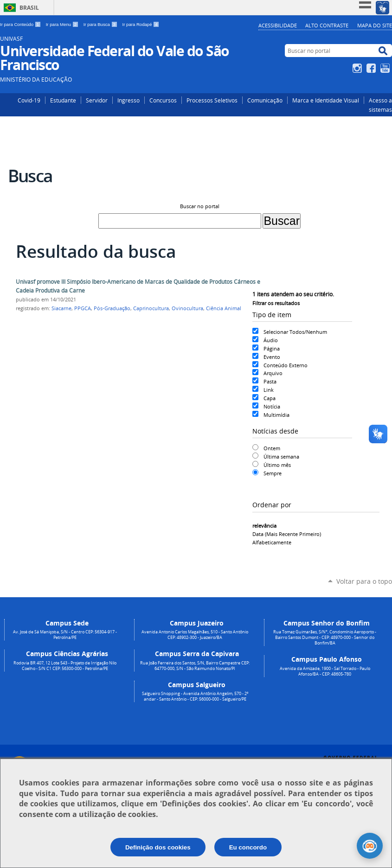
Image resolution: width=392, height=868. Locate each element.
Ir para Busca (101, 24)
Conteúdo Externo (286, 365)
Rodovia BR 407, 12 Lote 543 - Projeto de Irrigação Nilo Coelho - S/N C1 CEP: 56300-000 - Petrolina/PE (65, 666)
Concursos (163, 100)
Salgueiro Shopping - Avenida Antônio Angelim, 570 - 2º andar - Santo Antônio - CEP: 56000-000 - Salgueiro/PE (195, 696)
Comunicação (265, 100)
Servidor (97, 100)
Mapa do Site (375, 25)
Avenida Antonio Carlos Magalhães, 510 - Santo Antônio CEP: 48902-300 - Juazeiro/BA (195, 635)
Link (269, 390)
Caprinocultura (151, 308)
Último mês (277, 465)
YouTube (386, 68)
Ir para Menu (63, 24)
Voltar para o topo (364, 581)
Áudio (271, 340)
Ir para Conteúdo (21, 24)
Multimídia (276, 415)
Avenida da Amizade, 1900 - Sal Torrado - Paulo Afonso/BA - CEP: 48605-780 (325, 671)
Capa (270, 398)
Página (272, 348)
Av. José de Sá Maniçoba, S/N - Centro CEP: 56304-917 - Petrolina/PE (65, 635)
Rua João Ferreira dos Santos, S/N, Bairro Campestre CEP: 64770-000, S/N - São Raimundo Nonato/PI (195, 666)
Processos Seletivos (212, 100)
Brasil (29, 8)
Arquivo (273, 373)
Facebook (372, 68)
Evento (272, 357)
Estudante (63, 100)
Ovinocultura (187, 308)
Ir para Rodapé (141, 24)
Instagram (358, 68)
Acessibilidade (278, 25)
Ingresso (129, 100)
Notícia (272, 406)
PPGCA (83, 308)
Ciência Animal (224, 308)
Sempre (273, 473)
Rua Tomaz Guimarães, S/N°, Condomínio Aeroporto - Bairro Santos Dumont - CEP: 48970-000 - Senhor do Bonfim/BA (325, 638)
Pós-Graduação (112, 308)
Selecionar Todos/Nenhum (295, 332)
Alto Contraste (327, 25)
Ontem (272, 448)
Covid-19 (29, 100)
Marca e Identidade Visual (326, 100)
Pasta (270, 381)
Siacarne (61, 308)
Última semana (281, 456)
